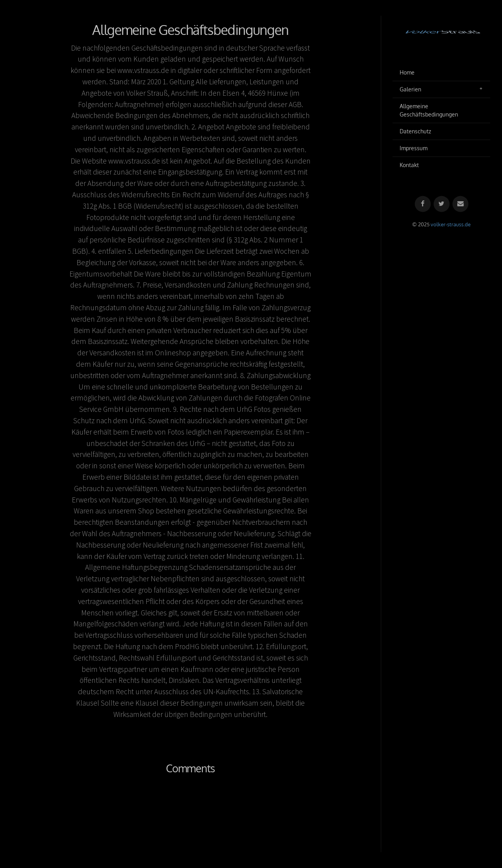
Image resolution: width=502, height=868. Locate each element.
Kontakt (409, 165)
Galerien (410, 89)
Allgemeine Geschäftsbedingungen (429, 110)
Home (407, 72)
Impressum (414, 148)
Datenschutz (415, 131)
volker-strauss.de (451, 224)
